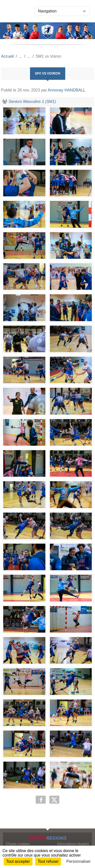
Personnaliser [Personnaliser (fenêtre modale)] (79, 861)
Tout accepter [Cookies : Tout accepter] (18, 861)
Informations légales (73, 844)
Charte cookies (18, 844)
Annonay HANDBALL (66, 90)
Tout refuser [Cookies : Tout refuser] (48, 861)
